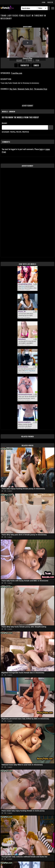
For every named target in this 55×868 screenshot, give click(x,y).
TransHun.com (17, 73)
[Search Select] (42, 8)
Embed (36, 65)
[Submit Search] (49, 8)
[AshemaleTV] (7, 8)
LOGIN (43, 2)
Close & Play (27, 58)
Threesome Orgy (41, 89)
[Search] (30, 8)
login (41, 149)
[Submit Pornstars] (51, 127)
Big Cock (13, 89)
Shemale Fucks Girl (25, 89)
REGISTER (50, 2)
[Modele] (25, 127)
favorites (25, 65)
